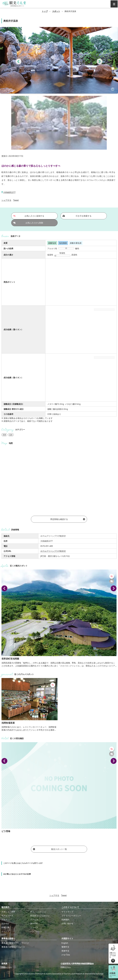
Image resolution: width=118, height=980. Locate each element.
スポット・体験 (8, 912)
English (65, 943)
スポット (56, 11)
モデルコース (7, 916)
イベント (5, 931)
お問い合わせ (67, 923)
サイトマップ (67, 912)
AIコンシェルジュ (38, 912)
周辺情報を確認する (68, 519)
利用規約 (65, 920)
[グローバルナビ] (114, 4)
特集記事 (5, 927)
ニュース (34, 927)
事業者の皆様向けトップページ (15, 943)
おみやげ (5, 923)
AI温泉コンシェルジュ (40, 916)
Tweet (16, 200)
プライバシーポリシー (71, 916)
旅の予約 (34, 923)
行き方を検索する (77, 216)
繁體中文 (65, 947)
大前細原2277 (9, 192)
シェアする (6, 200)
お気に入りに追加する (29, 216)
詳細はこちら (7, 967)
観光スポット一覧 (50, 849)
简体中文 (65, 951)
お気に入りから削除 (28, 223)
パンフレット (36, 931)
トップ (45, 11)
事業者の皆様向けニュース (13, 947)
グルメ (4, 920)
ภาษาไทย (66, 955)
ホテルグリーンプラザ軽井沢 (53, 551)
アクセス (34, 920)
